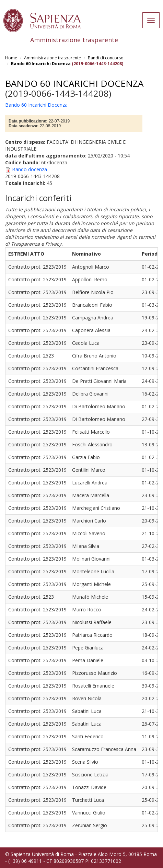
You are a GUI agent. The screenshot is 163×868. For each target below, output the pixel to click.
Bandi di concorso (106, 58)
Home (11, 58)
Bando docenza (30, 169)
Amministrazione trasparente (53, 58)
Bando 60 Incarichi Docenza (41, 64)
